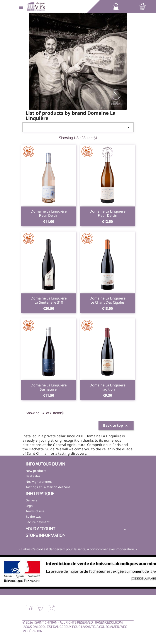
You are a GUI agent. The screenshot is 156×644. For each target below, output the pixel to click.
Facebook (30, 609)
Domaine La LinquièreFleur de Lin (49, 213)
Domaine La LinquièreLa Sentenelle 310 (49, 300)
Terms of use (35, 511)
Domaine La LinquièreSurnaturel (49, 387)
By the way (34, 517)
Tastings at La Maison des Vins (48, 487)
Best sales (33, 476)
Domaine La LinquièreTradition (108, 387)
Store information (46, 536)
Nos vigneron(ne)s (39, 482)
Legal (30, 506)
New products (36, 471)
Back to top (116, 426)
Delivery (32, 500)
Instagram (51, 609)
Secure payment (38, 522)
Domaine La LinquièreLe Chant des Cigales (108, 300)
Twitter (41, 609)
